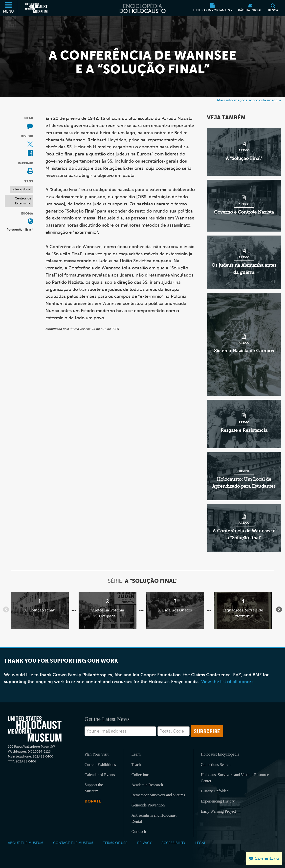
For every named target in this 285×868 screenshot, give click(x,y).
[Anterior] (6, 609)
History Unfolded (215, 791)
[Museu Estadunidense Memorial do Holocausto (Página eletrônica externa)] (36, 8)
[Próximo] (279, 609)
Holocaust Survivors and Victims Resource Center (235, 778)
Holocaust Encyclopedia (220, 754)
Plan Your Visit (97, 754)
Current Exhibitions (100, 765)
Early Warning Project (218, 811)
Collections (141, 775)
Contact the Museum (73, 843)
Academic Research (147, 785)
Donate (93, 801)
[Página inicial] (250, 8)
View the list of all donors (227, 682)
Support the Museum (94, 788)
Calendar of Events (100, 775)
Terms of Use (115, 843)
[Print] (30, 171)
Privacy (144, 843)
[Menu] (9, 8)
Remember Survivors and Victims (158, 795)
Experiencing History (218, 801)
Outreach (139, 832)
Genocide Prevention (148, 805)
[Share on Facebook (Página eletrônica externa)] (30, 153)
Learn (136, 754)
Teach (136, 765)
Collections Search (216, 765)
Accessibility (173, 843)
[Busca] (273, 8)
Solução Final (21, 189)
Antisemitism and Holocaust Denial (154, 818)
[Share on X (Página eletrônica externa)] (30, 144)
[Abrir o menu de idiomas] (30, 222)
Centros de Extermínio (23, 201)
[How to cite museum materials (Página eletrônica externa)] (30, 126)
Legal (200, 843)
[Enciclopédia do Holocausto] (142, 8)
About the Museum (26, 843)
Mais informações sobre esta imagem (249, 100)
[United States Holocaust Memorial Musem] (35, 729)
